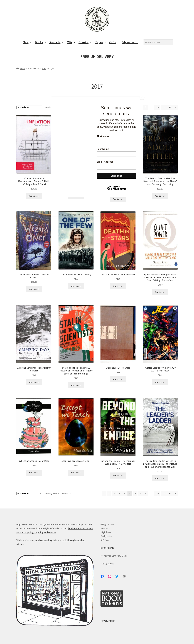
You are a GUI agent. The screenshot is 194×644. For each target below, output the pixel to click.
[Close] (142, 97)
